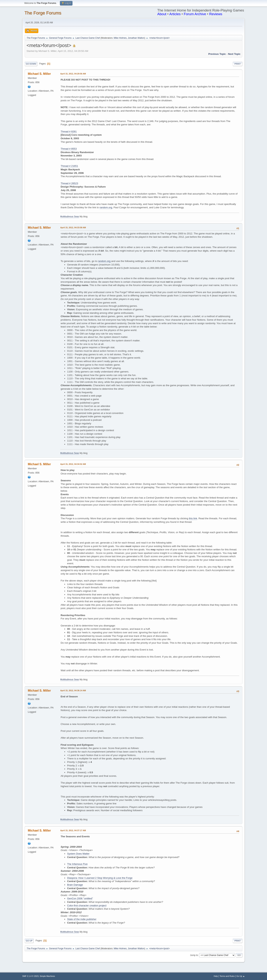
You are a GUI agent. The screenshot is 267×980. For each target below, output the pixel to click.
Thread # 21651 (69, 166)
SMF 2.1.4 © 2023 (30, 976)
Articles (175, 14)
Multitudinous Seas (70, 217)
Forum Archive (195, 14)
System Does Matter (78, 854)
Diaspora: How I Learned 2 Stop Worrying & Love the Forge (100, 878)
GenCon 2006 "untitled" (80, 898)
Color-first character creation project (87, 905)
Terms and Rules (227, 976)
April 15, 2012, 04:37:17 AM (73, 830)
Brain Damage (75, 885)
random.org (106, 207)
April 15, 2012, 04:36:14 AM (73, 690)
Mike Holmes (120, 38)
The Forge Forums (43, 13)
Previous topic (217, 54)
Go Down (31, 64)
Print (238, 64)
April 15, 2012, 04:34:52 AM (73, 464)
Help (216, 976)
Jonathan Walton (136, 38)
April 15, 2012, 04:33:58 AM (73, 228)
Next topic (234, 54)
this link (193, 518)
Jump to (194, 955)
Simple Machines (47, 976)
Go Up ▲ (241, 976)
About (162, 14)
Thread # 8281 (69, 132)
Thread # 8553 (69, 149)
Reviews (216, 14)
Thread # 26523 (69, 183)
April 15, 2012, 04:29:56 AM (73, 74)
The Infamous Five (77, 864)
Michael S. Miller (39, 74)
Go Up (29, 941)
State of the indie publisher (82, 919)
